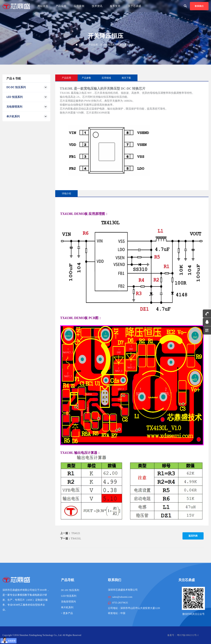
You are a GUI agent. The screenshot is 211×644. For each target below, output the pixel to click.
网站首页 (43, 6)
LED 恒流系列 (69, 596)
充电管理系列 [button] (27, 107)
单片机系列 (67, 607)
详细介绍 (66, 193)
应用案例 (79, 6)
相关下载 (126, 78)
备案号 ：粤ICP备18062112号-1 (183, 635)
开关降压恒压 (127, 45)
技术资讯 (97, 6)
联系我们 (199, 6)
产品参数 (86, 78)
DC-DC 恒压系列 (109, 45)
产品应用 (61, 6)
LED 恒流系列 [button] (27, 97)
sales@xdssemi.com (122, 597)
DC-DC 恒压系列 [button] (27, 87)
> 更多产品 (67, 613)
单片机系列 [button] (27, 117)
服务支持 (115, 6)
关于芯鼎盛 (135, 6)
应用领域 (106, 78)
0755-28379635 (120, 603)
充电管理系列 (68, 602)
